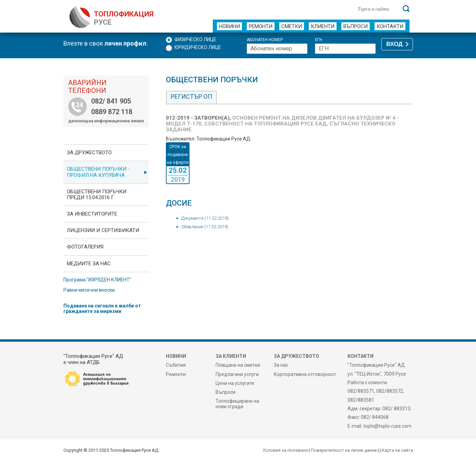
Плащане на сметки (238, 365)
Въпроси (356, 26)
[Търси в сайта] (377, 9)
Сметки (292, 26)
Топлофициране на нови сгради (237, 404)
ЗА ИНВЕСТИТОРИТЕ (92, 214)
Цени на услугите (235, 383)
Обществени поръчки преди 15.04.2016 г (97, 195)
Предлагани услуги (237, 374)
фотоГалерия (85, 247)
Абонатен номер (265, 40)
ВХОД (394, 44)
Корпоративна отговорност (305, 374)
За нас (281, 365)
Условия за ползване (285, 450)
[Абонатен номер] (277, 49)
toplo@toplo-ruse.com (387, 426)
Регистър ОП (191, 96)
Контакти (390, 26)
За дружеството (89, 153)
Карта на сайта (397, 450)
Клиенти (323, 26)
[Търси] (406, 9)
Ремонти (261, 26)
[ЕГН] (345, 49)
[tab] (191, 97)
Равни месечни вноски (89, 290)
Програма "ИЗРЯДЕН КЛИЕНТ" (97, 280)
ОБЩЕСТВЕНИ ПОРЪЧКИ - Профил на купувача (98, 172)
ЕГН (319, 40)
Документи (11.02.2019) (205, 218)
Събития (176, 365)
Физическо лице (195, 39)
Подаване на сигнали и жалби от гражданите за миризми (102, 308)
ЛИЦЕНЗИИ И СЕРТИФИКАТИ (103, 230)
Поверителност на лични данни (344, 450)
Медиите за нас (89, 264)
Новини (229, 26)
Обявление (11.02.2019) (205, 227)
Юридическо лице (198, 47)
